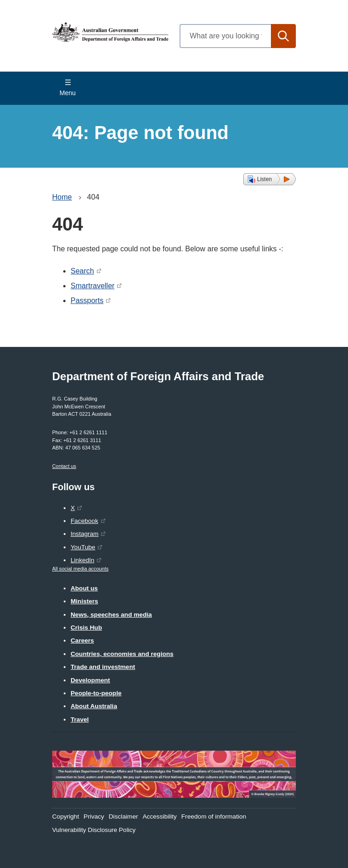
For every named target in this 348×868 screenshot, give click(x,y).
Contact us (64, 466)
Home (62, 197)
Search (82, 271)
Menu (68, 93)
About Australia (94, 706)
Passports (87, 300)
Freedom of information (214, 816)
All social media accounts (80, 569)
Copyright (66, 816)
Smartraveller (93, 286)
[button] (270, 179)
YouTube (83, 547)
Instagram (84, 534)
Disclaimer (123, 816)
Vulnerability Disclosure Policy (94, 830)
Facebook (84, 521)
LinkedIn (82, 560)
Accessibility (160, 816)
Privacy (94, 816)
